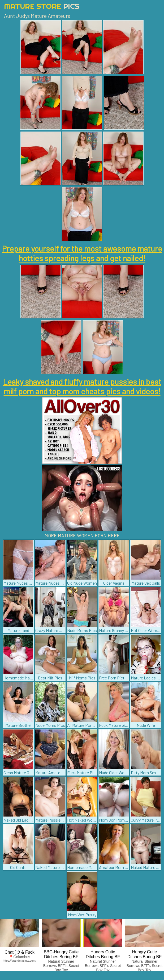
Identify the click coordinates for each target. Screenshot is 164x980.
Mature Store (42, 6)
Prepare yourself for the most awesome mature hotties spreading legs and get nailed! (82, 253)
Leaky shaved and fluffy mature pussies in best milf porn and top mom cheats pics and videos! (82, 386)
